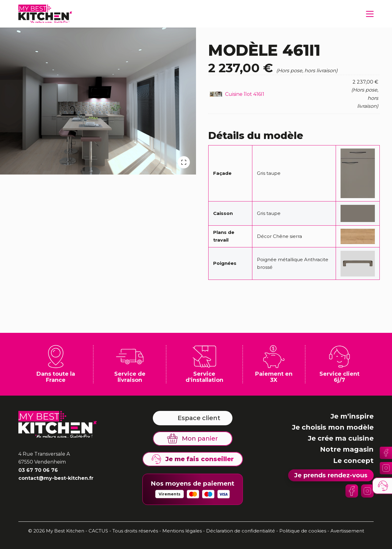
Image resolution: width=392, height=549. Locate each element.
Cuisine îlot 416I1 (245, 94)
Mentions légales (182, 531)
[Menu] (370, 14)
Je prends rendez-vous (331, 475)
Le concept (353, 461)
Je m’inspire (352, 416)
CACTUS (98, 531)
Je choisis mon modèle (333, 427)
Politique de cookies (303, 531)
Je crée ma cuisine (341, 438)
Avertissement (347, 531)
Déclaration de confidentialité (241, 531)
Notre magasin (347, 449)
